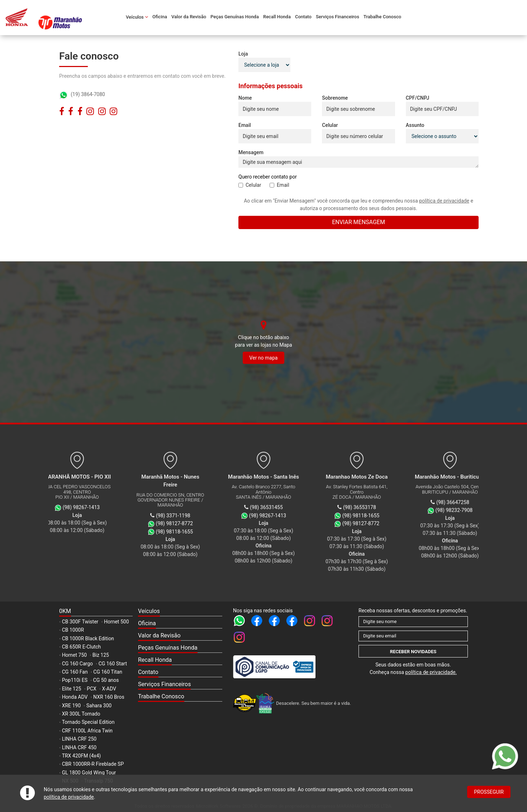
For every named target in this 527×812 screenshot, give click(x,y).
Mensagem (251, 152)
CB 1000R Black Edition (88, 638)
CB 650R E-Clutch (82, 647)
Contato (303, 17)
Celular (330, 125)
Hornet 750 (75, 655)
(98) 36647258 (453, 502)
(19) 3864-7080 (82, 94)
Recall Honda (277, 17)
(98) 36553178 (360, 507)
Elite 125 (72, 689)
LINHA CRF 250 (79, 739)
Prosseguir (489, 792)
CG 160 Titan (108, 672)
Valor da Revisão (189, 17)
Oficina (160, 17)
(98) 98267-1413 (268, 516)
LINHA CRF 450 (79, 747)
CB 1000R (73, 630)
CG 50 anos (106, 680)
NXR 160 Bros (109, 697)
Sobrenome (335, 98)
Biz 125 (101, 655)
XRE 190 (71, 706)
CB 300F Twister (80, 622)
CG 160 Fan (75, 672)
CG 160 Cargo (77, 664)
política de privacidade (69, 797)
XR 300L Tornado (81, 714)
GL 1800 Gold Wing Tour (89, 773)
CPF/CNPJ (418, 98)
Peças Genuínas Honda (235, 17)
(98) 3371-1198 (173, 516)
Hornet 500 (117, 622)
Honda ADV (75, 697)
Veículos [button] (137, 17)
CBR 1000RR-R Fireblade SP (93, 764)
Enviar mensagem (359, 222)
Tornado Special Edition (88, 722)
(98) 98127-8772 (361, 523)
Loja (243, 54)
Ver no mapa (264, 358)
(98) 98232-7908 (454, 510)
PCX (92, 689)
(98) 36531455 (266, 507)
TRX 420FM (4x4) (82, 756)
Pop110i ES (75, 680)
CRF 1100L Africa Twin (87, 731)
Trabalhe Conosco (382, 17)
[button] (180, 612)
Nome (245, 98)
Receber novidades (413, 652)
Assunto (415, 125)
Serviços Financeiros (338, 17)
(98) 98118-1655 (361, 516)
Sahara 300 (99, 706)
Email (245, 125)
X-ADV (109, 689)
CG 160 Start (113, 664)
